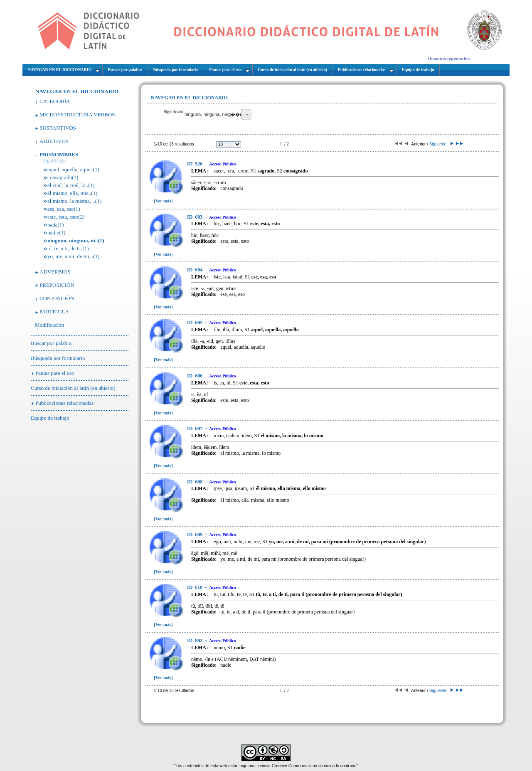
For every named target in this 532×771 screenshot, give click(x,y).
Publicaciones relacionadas (64, 403)
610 (195, 587)
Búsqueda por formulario (58, 358)
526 (195, 164)
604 (195, 270)
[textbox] (212, 114)
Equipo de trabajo (50, 418)
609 (195, 535)
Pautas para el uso (55, 373)
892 (195, 640)
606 (195, 376)
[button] (247, 115)
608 (195, 482)
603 (195, 217)
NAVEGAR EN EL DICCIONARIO (77, 91)
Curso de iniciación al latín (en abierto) (73, 388)
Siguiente (441, 144)
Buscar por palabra (51, 343)
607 (195, 429)
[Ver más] (163, 201)
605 (195, 323)
